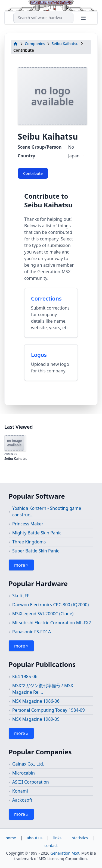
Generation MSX (65, 853)
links (57, 838)
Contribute (33, 173)
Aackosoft (22, 800)
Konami (20, 791)
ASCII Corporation (31, 782)
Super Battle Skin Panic (36, 551)
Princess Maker (28, 524)
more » (21, 565)
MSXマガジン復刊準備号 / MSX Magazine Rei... (43, 689)
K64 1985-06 (25, 676)
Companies (35, 44)
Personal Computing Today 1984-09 (49, 710)
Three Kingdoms (29, 542)
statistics (80, 838)
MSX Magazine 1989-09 (36, 719)
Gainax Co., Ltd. (28, 764)
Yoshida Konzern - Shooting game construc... (47, 511)
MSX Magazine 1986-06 (36, 701)
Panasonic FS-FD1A (32, 632)
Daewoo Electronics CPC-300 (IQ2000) (50, 605)
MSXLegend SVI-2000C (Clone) (43, 614)
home (11, 838)
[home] (16, 44)
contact (51, 845)
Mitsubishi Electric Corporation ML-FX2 (52, 623)
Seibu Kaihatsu (65, 44)
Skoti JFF (21, 596)
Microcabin (24, 773)
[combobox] (43, 18)
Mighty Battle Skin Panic (37, 533)
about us (35, 838)
